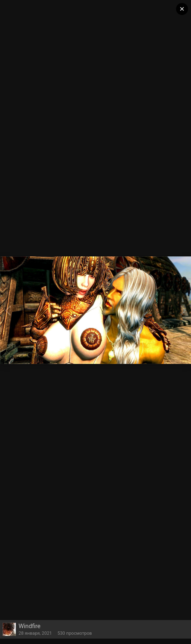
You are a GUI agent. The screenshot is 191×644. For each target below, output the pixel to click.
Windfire (29, 626)
